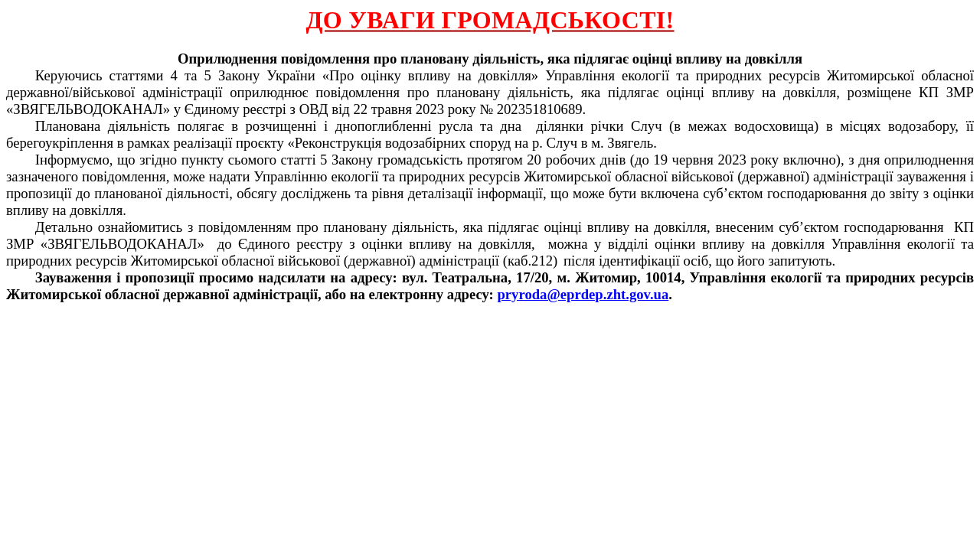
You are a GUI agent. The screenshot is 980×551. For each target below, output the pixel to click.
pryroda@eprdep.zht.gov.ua (583, 294)
